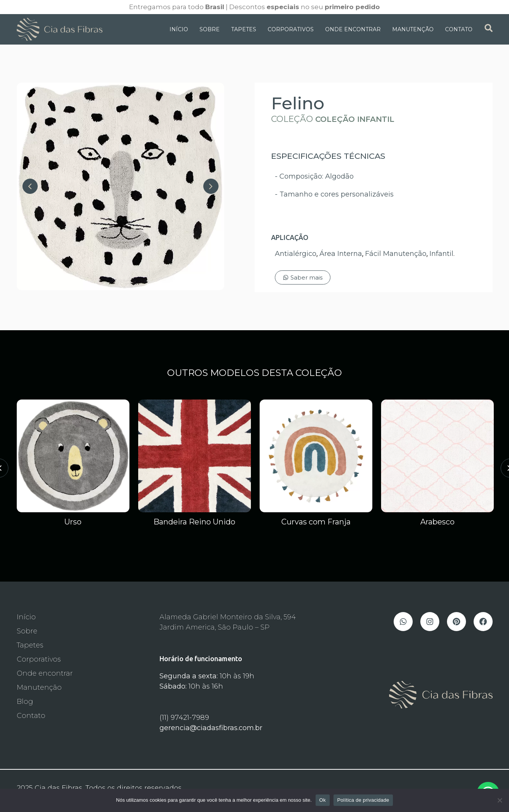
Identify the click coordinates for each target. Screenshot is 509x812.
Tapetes (244, 29)
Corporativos (291, 29)
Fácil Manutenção (396, 254)
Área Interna (341, 254)
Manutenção (413, 29)
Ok (323, 800)
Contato (459, 29)
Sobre (210, 29)
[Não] (499, 800)
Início (179, 29)
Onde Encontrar (353, 29)
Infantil (441, 254)
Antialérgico (296, 254)
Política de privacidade (363, 800)
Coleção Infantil (355, 119)
